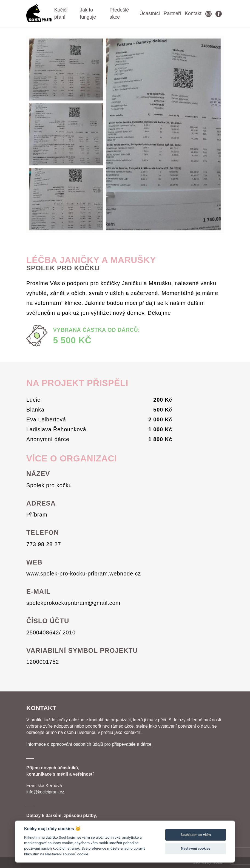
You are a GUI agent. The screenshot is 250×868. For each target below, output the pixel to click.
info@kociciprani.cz (45, 792)
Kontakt (193, 13)
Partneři (172, 13)
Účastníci (150, 13)
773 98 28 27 (44, 544)
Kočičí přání (61, 13)
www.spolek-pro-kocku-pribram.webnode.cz (84, 574)
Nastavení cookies (196, 848)
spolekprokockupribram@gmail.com (73, 603)
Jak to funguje (88, 13)
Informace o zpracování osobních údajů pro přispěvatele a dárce (89, 744)
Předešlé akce (119, 13)
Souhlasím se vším (196, 835)
